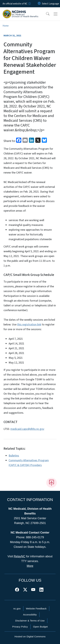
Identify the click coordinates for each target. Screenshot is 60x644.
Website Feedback (36, 609)
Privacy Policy (20, 627)
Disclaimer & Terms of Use (30, 621)
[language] (50, 4)
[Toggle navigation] (56, 14)
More (30, 566)
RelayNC (20, 556)
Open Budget (40, 627)
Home (6, 26)
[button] (46, 14)
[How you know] (29, 4)
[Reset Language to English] (39, 4)
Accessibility (30, 615)
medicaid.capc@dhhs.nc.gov (27, 429)
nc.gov (17, 609)
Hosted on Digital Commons (30, 636)
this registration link (29, 325)
